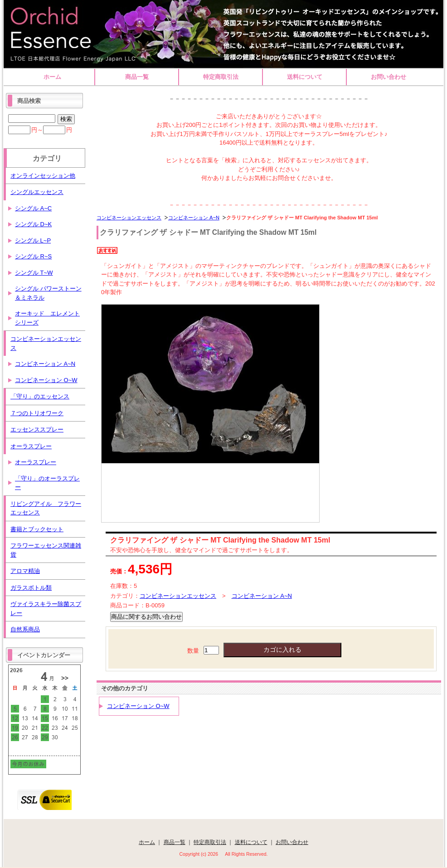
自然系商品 (25, 629)
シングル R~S (33, 256)
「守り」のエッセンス (40, 396)
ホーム (52, 77)
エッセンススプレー (37, 429)
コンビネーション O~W (138, 706)
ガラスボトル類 (31, 588)
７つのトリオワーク (37, 413)
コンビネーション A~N (194, 218)
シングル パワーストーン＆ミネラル (48, 293)
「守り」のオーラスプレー (47, 483)
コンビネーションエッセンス (129, 218)
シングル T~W (34, 273)
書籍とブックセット (37, 529)
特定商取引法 (221, 77)
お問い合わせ (389, 77)
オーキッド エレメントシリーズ (47, 318)
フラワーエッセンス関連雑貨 (46, 550)
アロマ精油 (25, 571)
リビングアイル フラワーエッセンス (46, 508)
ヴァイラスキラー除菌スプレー (46, 609)
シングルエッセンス (37, 192)
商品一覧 (137, 77)
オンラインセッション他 (43, 176)
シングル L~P (33, 240)
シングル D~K (33, 224)
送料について (305, 77)
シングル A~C (33, 208)
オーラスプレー (31, 446)
